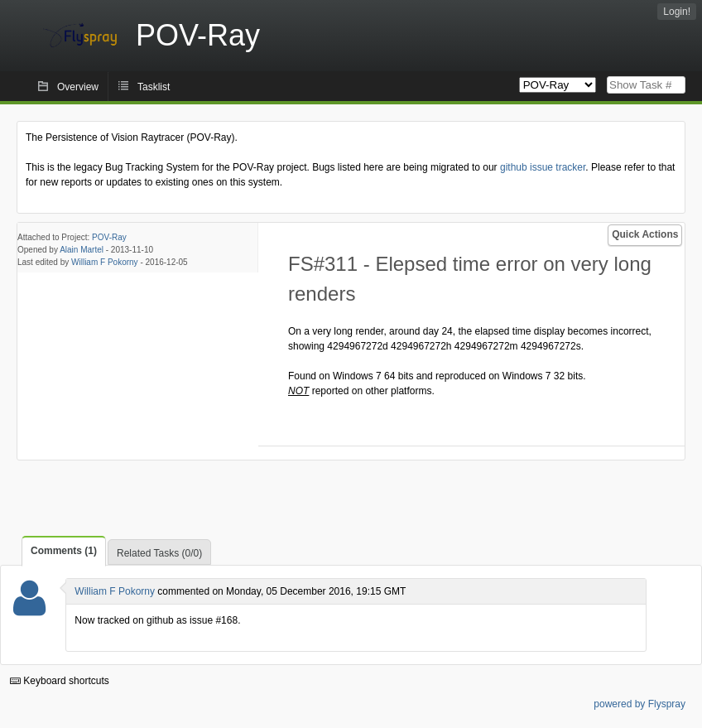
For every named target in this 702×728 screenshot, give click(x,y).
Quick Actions (645, 234)
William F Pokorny (105, 262)
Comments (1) (64, 551)
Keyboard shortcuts (60, 681)
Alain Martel (82, 250)
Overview (78, 87)
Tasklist (154, 87)
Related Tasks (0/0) (159, 553)
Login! (677, 12)
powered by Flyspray (639, 704)
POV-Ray (109, 237)
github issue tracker (543, 167)
